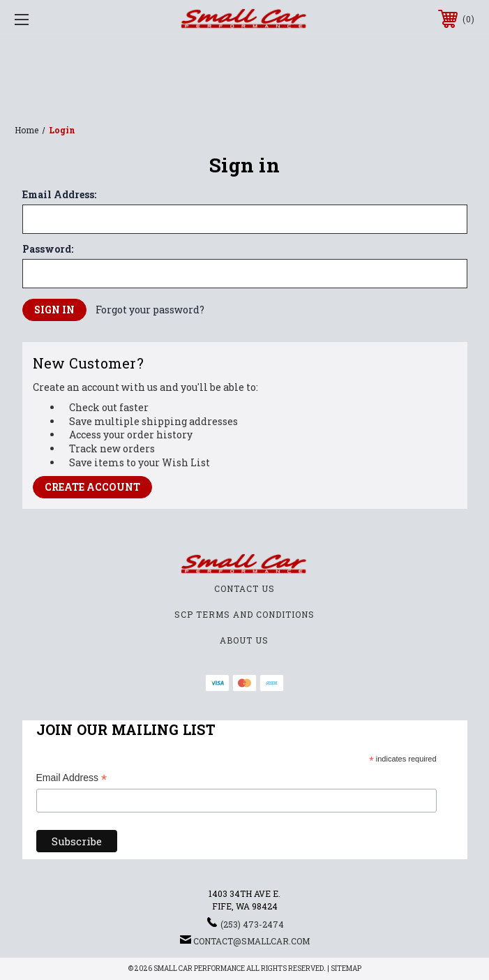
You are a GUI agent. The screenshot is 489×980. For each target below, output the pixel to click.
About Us (244, 640)
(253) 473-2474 (252, 924)
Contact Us (244, 588)
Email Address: (59, 195)
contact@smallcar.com (251, 941)
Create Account (92, 487)
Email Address (72, 779)
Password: (48, 249)
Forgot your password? (150, 310)
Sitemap (346, 968)
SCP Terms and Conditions (244, 614)
